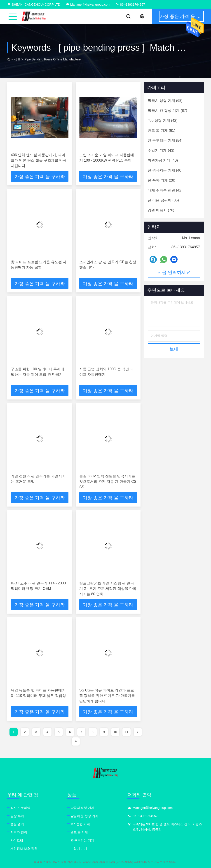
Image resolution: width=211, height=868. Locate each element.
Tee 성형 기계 (80, 824)
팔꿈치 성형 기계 (82, 808)
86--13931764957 (130, 5)
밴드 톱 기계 (79, 832)
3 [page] (36, 732)
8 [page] (93, 732)
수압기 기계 (79, 849)
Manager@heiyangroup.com (88, 5)
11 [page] (127, 732)
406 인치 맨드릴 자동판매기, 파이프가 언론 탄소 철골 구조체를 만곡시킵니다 (39, 160)
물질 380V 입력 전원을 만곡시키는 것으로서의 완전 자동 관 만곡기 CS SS (108, 482)
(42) (163, 121)
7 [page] (81, 732)
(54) (165, 140)
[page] (138, 732)
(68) (165, 101)
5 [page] (59, 732)
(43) (161, 150)
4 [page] (47, 732)
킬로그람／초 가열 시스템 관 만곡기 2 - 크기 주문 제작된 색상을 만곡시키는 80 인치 (108, 589)
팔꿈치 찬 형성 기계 (84, 816)
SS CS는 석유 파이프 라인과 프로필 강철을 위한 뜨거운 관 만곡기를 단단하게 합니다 (107, 696)
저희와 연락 (19, 832)
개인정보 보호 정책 (24, 849)
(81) (162, 130)
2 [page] (25, 732)
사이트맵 (17, 840)
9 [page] (104, 732)
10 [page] (115, 732)
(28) (162, 180)
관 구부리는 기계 (82, 840)
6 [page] (70, 732)
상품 (17, 59)
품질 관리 (17, 824)
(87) (167, 111)
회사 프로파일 (20, 808)
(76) (161, 210)
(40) (163, 160)
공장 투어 (17, 816)
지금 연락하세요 (174, 272)
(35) (163, 200)
